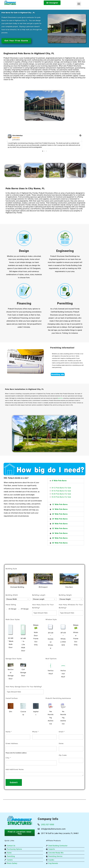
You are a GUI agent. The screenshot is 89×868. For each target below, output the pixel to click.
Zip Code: (63, 755)
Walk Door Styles (13, 619)
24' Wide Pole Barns (60, 519)
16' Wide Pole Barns (60, 509)
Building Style (11, 569)
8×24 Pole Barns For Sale (61, 497)
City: (8, 758)
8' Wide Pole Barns (59, 481)
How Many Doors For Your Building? (43, 606)
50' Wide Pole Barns (60, 543)
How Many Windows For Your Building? (71, 606)
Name (9, 732)
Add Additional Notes (15, 769)
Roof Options (51, 659)
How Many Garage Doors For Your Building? (24, 687)
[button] (79, 4)
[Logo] (13, 3)
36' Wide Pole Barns (60, 533)
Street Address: (12, 743)
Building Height (65, 595)
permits (60, 398)
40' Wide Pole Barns (60, 538)
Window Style (51, 619)
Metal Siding (11, 605)
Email (62, 732)
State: (61, 743)
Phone (35, 732)
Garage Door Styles (14, 659)
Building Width (12, 595)
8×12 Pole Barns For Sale (61, 488)
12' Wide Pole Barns (60, 504)
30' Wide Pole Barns (60, 524)
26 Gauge (12, 609)
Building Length (39, 595)
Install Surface (12, 698)
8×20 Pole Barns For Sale (61, 494)
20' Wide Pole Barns (60, 514)
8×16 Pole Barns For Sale (61, 491)
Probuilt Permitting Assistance (58, 698)
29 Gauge (25, 609)
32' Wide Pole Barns (60, 528)
